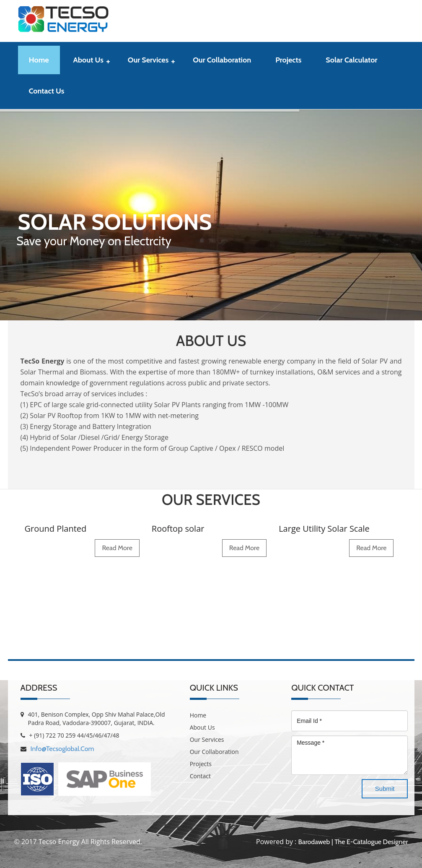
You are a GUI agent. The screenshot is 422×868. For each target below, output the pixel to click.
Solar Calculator (351, 60)
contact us (47, 91)
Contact (200, 776)
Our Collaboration (222, 60)
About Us (88, 60)
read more (117, 548)
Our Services (148, 60)
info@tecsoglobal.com (62, 749)
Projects (288, 60)
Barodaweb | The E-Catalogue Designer (353, 842)
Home (39, 60)
